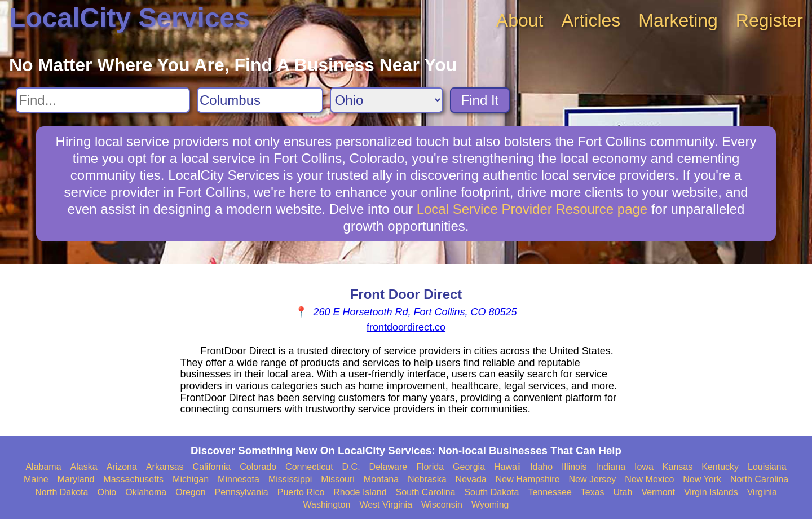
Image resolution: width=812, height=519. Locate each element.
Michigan (191, 479)
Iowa (644, 467)
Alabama (43, 467)
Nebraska (427, 479)
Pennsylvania (242, 492)
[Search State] (387, 100)
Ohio (107, 492)
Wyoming (490, 505)
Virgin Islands (711, 492)
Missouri (338, 479)
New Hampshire (528, 479)
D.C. (351, 467)
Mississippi (290, 479)
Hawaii (507, 467)
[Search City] (260, 100)
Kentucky (720, 467)
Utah (623, 492)
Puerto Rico (301, 492)
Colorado (258, 467)
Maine (36, 479)
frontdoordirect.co (406, 327)
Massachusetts (133, 479)
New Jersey (593, 479)
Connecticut (309, 467)
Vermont (658, 492)
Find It (480, 100)
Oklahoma (146, 492)
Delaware (389, 467)
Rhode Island (360, 492)
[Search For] (103, 100)
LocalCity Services (129, 18)
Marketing (678, 20)
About (520, 20)
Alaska (84, 467)
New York (702, 479)
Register (769, 20)
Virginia (762, 492)
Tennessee (550, 492)
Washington (326, 505)
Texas (593, 492)
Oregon (190, 492)
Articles (591, 20)
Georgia (469, 467)
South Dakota (491, 492)
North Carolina (759, 479)
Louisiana (767, 467)
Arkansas (165, 467)
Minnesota (239, 479)
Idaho (541, 467)
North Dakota (61, 492)
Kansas (678, 467)
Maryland (76, 479)
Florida (430, 467)
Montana (381, 479)
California (212, 467)
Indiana (611, 467)
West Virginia (386, 505)
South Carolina (426, 492)
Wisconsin (442, 505)
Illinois (574, 467)
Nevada (471, 479)
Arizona (122, 467)
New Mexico (649, 479)
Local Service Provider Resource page (532, 209)
